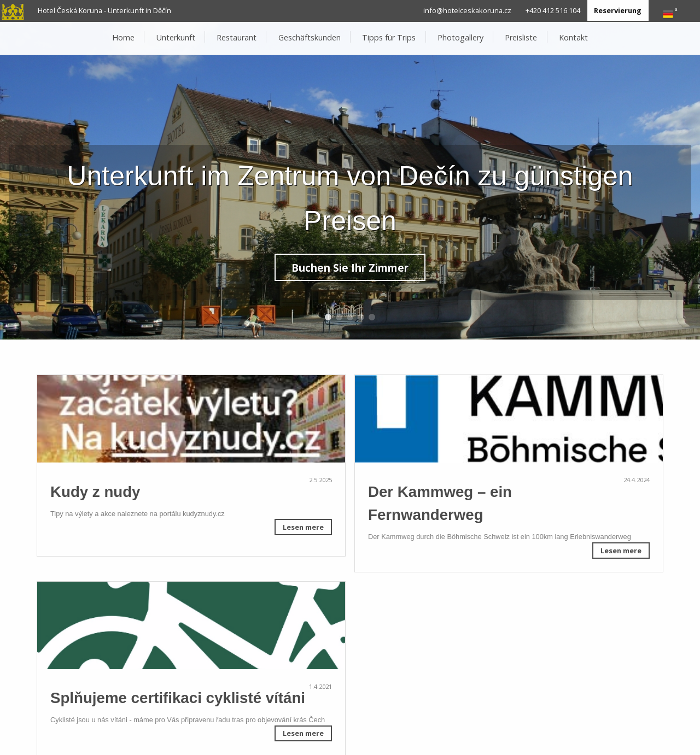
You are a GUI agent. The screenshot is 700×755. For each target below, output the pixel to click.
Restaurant (237, 37)
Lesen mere (303, 527)
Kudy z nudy (95, 492)
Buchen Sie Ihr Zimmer (350, 268)
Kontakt (573, 37)
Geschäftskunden (310, 37)
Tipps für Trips (389, 37)
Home (123, 37)
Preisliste (521, 37)
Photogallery (460, 37)
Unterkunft (176, 37)
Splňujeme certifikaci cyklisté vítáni (178, 698)
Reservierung (618, 10)
